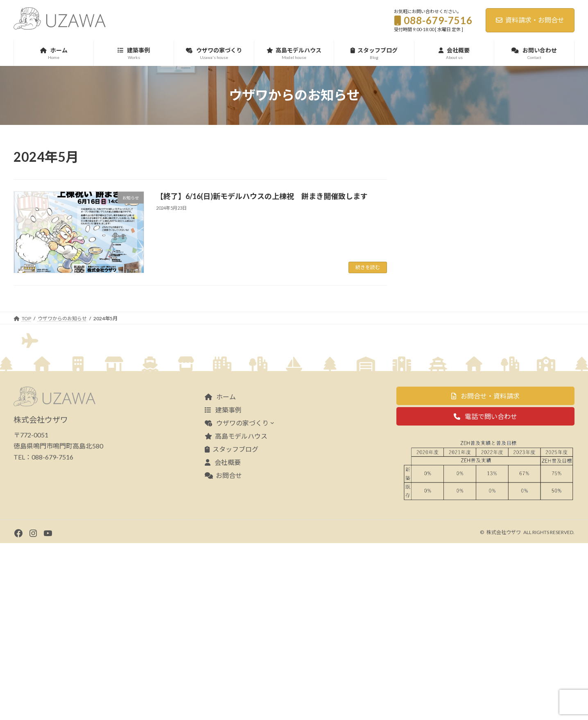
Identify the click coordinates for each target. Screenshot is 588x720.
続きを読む (368, 267)
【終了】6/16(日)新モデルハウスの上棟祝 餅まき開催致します (262, 196)
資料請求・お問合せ (530, 20)
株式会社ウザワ (504, 709)
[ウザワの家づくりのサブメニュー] (272, 600)
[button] (485, 573)
